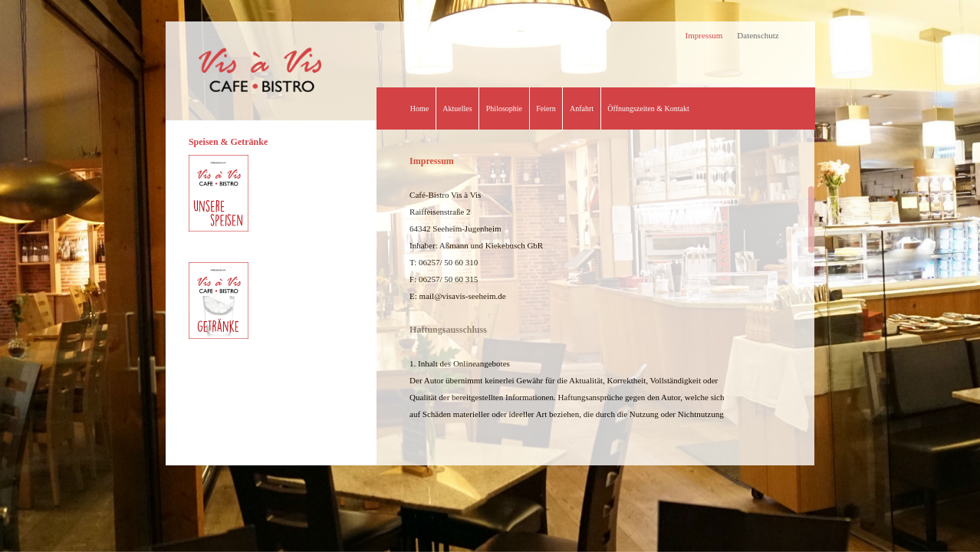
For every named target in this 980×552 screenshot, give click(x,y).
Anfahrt (582, 108)
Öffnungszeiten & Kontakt (648, 108)
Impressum (704, 35)
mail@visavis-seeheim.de (463, 296)
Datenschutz (758, 35)
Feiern (546, 108)
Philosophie (504, 108)
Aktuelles (457, 108)
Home (419, 108)
